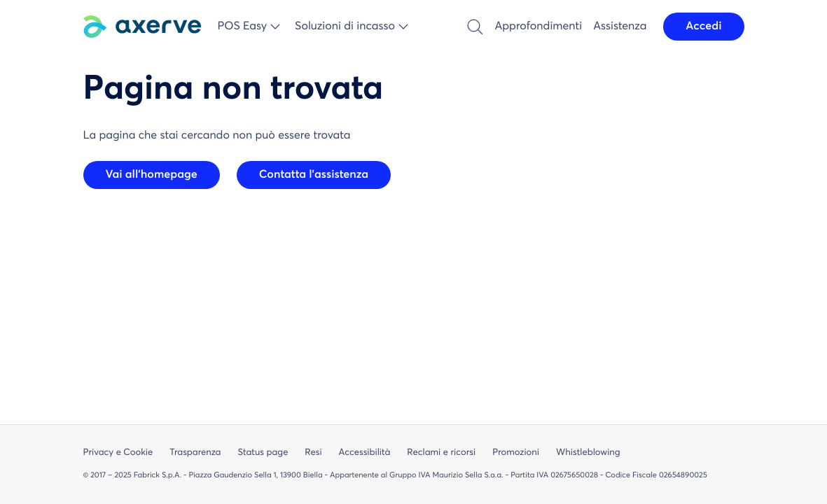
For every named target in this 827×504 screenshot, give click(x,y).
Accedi (703, 27)
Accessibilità (365, 453)
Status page (263, 453)
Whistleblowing (588, 453)
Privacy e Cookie (118, 453)
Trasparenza (195, 453)
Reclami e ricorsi (441, 453)
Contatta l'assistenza (314, 175)
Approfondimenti (538, 27)
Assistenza (620, 27)
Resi (313, 453)
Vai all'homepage (152, 175)
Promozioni (516, 453)
